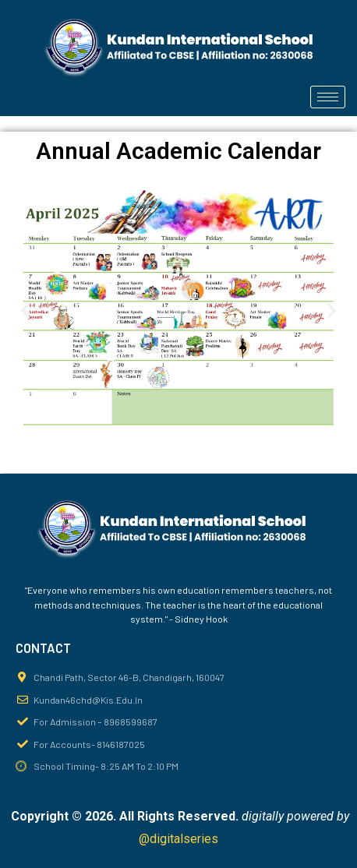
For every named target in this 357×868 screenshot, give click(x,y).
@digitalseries (178, 839)
